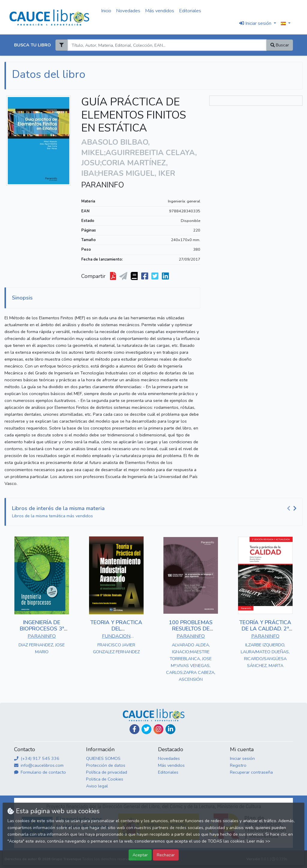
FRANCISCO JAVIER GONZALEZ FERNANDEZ (116, 648)
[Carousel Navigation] (293, 509)
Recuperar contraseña (251, 772)
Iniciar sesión (242, 758)
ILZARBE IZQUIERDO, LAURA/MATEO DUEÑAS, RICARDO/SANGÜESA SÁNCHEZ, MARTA (265, 655)
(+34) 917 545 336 (37, 758)
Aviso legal (97, 786)
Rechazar (166, 855)
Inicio (106, 11)
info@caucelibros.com (39, 765)
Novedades (128, 11)
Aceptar (140, 855)
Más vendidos (160, 11)
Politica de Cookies (105, 779)
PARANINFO (103, 185)
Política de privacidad (107, 772)
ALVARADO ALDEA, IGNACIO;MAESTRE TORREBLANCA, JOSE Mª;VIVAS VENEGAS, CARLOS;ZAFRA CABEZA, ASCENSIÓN (191, 662)
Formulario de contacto (40, 772)
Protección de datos (106, 765)
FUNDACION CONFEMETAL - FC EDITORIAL (116, 637)
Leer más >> (258, 841)
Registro (238, 765)
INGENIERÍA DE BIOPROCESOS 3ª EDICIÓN (42, 629)
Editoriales (190, 11)
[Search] (167, 45)
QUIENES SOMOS (103, 758)
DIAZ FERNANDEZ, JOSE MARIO (42, 648)
